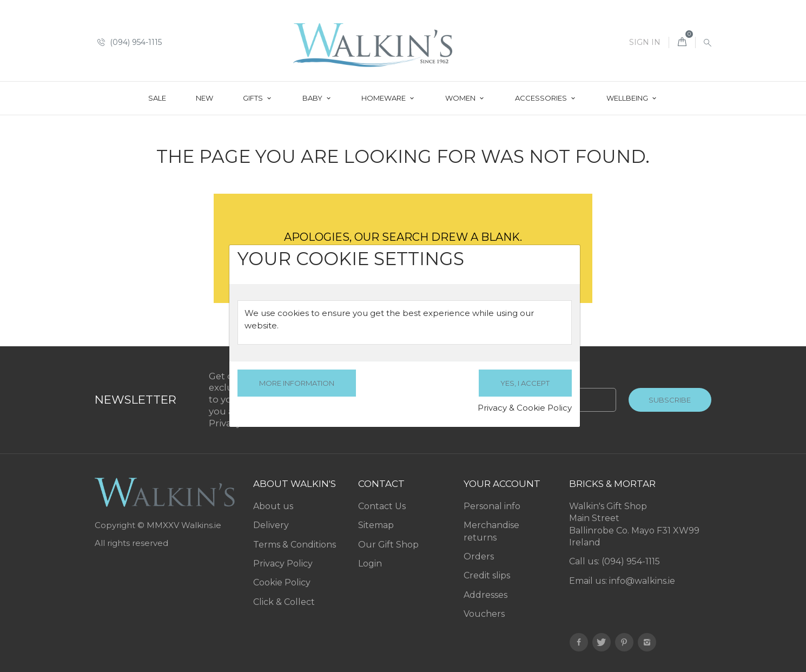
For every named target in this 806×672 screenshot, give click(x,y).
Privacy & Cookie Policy (525, 408)
